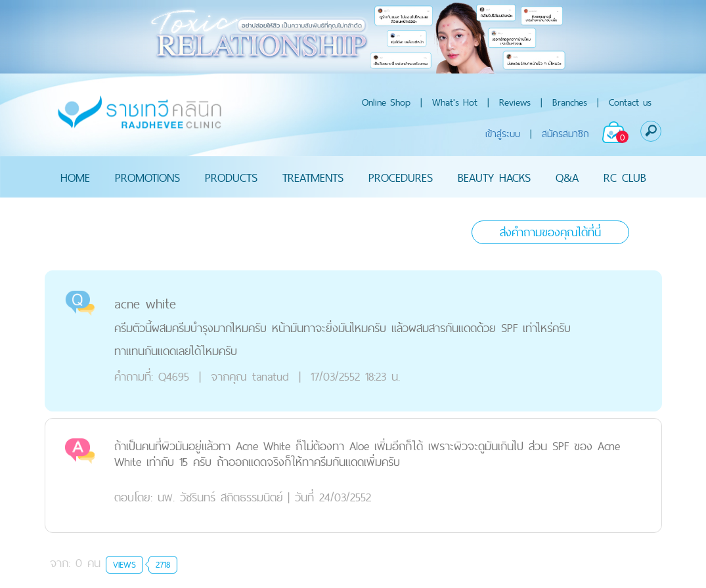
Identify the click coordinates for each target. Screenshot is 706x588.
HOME (75, 177)
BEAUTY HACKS (494, 177)
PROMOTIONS (147, 177)
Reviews (515, 102)
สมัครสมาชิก (565, 134)
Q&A (567, 177)
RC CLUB (625, 177)
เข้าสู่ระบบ (503, 134)
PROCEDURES (401, 177)
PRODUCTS (231, 177)
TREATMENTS (313, 177)
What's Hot (455, 102)
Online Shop (386, 102)
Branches (570, 102)
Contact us (630, 102)
